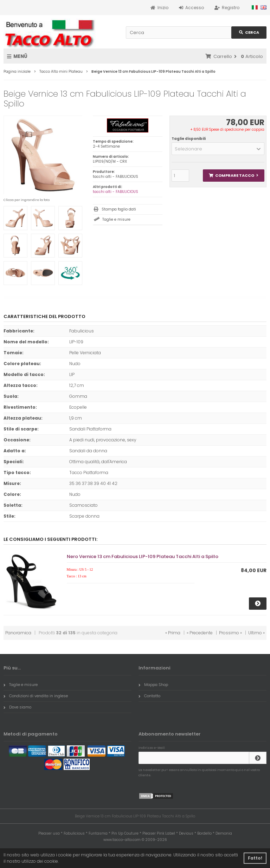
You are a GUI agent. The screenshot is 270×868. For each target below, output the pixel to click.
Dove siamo (17, 707)
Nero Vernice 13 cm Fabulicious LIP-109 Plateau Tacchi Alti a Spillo (143, 556)
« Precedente (200, 633)
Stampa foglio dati (119, 209)
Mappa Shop (153, 685)
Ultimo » (256, 633)
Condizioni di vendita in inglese (36, 696)
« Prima (173, 633)
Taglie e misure (116, 219)
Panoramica (18, 633)
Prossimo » (230, 633)
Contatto (149, 696)
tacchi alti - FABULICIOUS (115, 192)
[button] (218, 149)
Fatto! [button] (255, 858)
